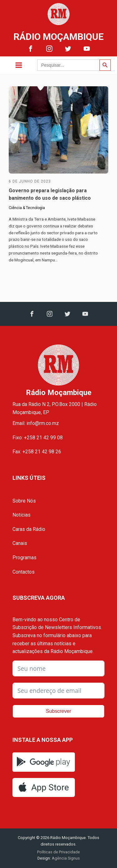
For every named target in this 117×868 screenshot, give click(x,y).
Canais (20, 543)
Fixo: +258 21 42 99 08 (38, 438)
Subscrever (58, 711)
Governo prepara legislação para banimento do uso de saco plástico (50, 194)
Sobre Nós (24, 501)
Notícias (22, 515)
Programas (24, 558)
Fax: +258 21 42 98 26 (37, 452)
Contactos (24, 572)
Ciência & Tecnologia (27, 208)
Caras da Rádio (29, 529)
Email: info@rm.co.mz (36, 423)
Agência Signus (65, 858)
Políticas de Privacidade (58, 852)
